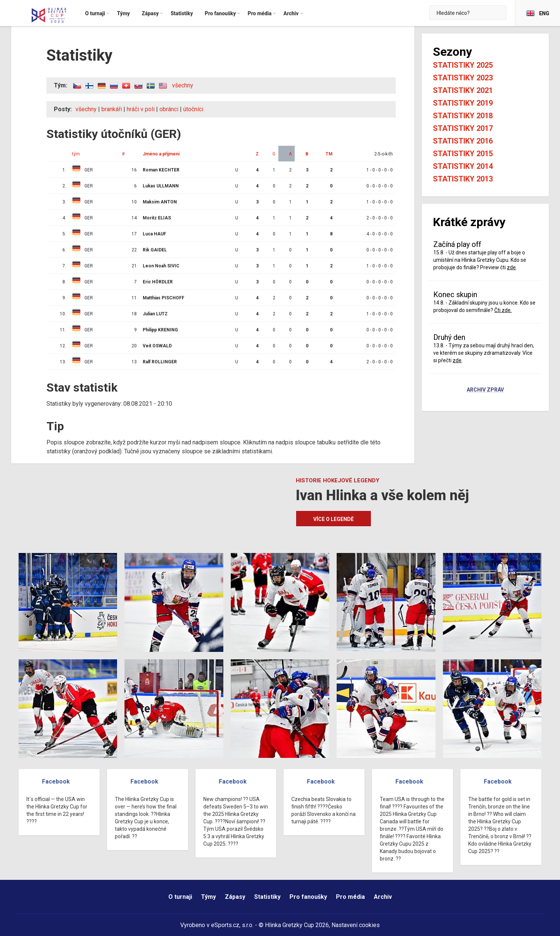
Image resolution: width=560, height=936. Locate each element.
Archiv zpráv (485, 390)
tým (76, 154)
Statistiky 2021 (463, 90)
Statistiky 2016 (463, 141)
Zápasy (235, 897)
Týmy (208, 897)
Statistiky (267, 897)
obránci (169, 109)
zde (511, 267)
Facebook (56, 781)
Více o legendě (334, 519)
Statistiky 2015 (463, 154)
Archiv (383, 897)
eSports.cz (225, 925)
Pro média (350, 897)
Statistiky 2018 (463, 116)
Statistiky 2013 (463, 179)
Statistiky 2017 (463, 128)
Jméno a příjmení (161, 154)
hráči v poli (141, 109)
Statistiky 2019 (463, 103)
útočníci (193, 109)
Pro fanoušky (308, 897)
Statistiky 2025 (463, 65)
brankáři (112, 109)
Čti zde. (503, 310)
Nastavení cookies (356, 925)
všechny (183, 85)
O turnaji (180, 897)
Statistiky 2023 (463, 78)
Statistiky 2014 (463, 166)
